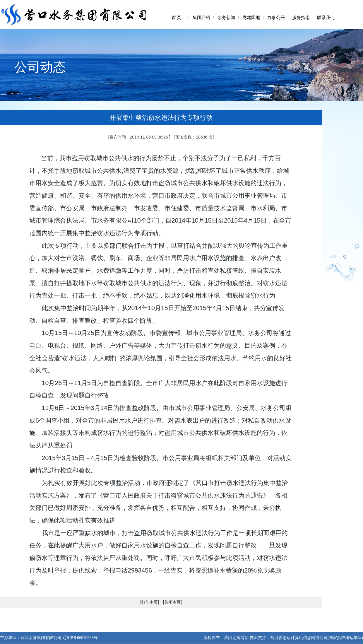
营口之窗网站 (236, 638)
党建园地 (251, 18)
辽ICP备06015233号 (79, 638)
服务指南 (301, 18)
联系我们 (326, 18)
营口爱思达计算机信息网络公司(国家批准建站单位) (317, 638)
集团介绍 (201, 18)
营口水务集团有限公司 (41, 638)
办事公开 (276, 18)
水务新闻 (226, 18)
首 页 (177, 18)
